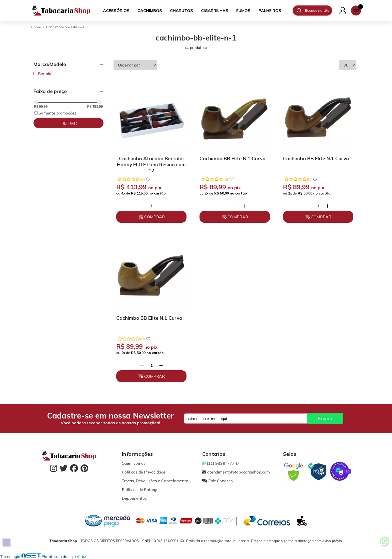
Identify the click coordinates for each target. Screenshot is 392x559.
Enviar (325, 418)
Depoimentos (134, 498)
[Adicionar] (161, 206)
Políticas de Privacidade (144, 472)
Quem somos (134, 463)
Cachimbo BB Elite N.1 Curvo (232, 158)
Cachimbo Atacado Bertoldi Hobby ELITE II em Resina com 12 (151, 164)
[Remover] (142, 206)
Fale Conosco (217, 481)
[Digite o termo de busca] (318, 10)
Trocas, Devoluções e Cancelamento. (155, 481)
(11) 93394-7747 (221, 463)
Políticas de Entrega (140, 489)
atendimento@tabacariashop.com (236, 472)
